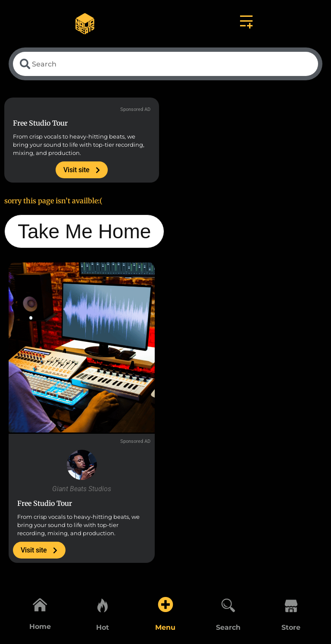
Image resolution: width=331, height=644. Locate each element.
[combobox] (165, 65)
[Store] (291, 604)
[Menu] (165, 604)
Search (228, 627)
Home (40, 627)
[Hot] (103, 604)
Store (291, 627)
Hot (103, 627)
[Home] (40, 604)
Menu (165, 627)
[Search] (228, 604)
